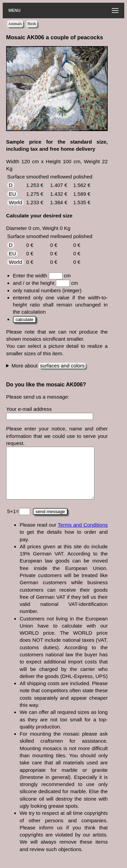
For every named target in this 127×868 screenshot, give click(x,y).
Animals (15, 24)
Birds (32, 24)
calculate (25, 320)
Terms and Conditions (83, 535)
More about (49, 366)
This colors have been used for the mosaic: (57, 366)
